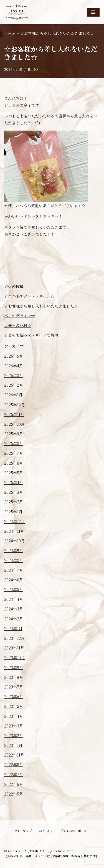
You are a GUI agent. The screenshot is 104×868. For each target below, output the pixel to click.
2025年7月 (14, 453)
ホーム (10, 33)
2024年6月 (14, 580)
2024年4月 (14, 599)
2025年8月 (14, 443)
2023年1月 (13, 745)
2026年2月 (14, 385)
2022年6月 (14, 784)
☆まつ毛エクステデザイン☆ (29, 296)
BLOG (33, 69)
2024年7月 (14, 570)
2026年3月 (14, 375)
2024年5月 (14, 589)
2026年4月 (14, 366)
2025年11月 (14, 414)
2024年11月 (14, 531)
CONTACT (46, 831)
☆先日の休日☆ (18, 325)
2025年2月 (14, 502)
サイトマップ (23, 831)
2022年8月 (14, 765)
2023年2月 (14, 736)
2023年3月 (14, 726)
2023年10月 (14, 658)
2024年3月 (14, 609)
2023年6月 (14, 697)
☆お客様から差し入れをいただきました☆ (41, 306)
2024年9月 (14, 550)
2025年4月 (14, 482)
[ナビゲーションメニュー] (93, 12)
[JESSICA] (17, 12)
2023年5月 (14, 706)
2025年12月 (14, 405)
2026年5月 (14, 356)
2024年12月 (14, 521)
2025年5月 (14, 473)
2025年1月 (13, 512)
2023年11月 (14, 648)
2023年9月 (14, 667)
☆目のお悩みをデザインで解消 (31, 335)
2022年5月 (14, 794)
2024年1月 (13, 628)
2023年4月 (14, 716)
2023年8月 (14, 677)
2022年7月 (14, 775)
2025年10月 (14, 424)
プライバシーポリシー (75, 831)
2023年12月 (14, 638)
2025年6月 (14, 463)
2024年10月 (14, 541)
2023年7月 (14, 687)
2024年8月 (14, 560)
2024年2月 (14, 619)
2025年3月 (14, 492)
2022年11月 (14, 755)
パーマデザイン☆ (20, 316)
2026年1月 (13, 395)
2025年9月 (14, 434)
